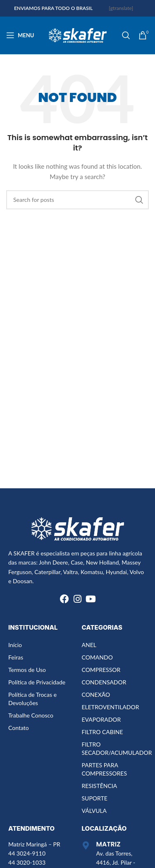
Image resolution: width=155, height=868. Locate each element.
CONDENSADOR (104, 682)
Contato (19, 728)
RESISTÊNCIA (100, 786)
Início (15, 645)
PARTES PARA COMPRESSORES (104, 769)
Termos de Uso (27, 670)
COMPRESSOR (101, 670)
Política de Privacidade (37, 682)
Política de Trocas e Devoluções (32, 699)
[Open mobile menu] (20, 35)
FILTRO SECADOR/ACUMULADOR (114, 748)
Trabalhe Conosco (31, 715)
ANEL (89, 645)
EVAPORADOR (101, 719)
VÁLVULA (94, 811)
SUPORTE (95, 798)
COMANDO (97, 657)
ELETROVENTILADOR (111, 707)
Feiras (16, 657)
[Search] (126, 35)
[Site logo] (78, 35)
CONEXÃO (96, 695)
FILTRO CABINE (103, 732)
